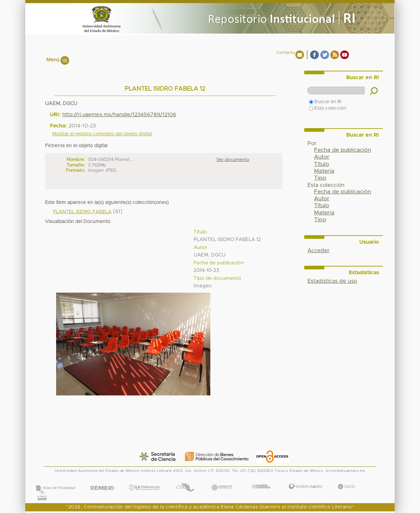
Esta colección (328, 108)
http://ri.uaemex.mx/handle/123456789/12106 (119, 115)
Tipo (320, 178)
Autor (322, 157)
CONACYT (222, 481)
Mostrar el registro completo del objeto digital (102, 134)
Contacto (286, 53)
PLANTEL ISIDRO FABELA (82, 212)
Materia (324, 171)
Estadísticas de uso (332, 281)
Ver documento (233, 160)
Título (322, 164)
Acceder (318, 251)
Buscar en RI (325, 102)
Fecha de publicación (343, 150)
